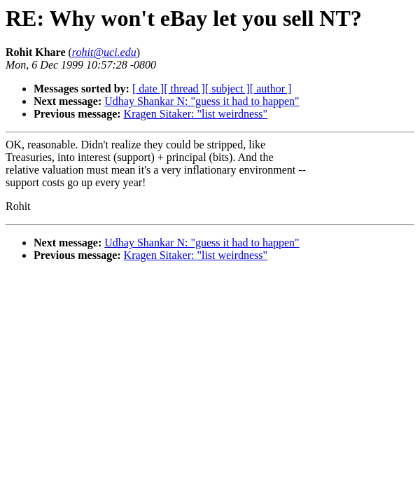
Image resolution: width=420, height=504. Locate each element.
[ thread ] (184, 89)
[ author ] (271, 89)
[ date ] (148, 89)
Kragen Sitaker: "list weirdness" (196, 114)
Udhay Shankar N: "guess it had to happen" (202, 101)
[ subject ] (227, 89)
